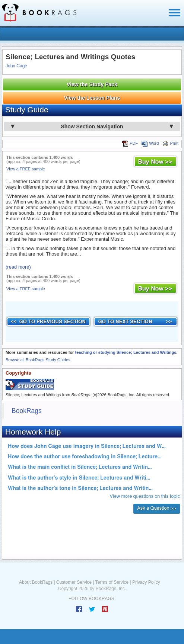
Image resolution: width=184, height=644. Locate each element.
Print (170, 143)
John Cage (16, 66)
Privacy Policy (146, 582)
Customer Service (74, 582)
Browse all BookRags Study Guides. (39, 360)
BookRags (27, 411)
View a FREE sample (26, 169)
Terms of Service (112, 582)
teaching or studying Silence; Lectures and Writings (126, 352)
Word (150, 143)
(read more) (18, 267)
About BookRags (36, 582)
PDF (130, 143)
